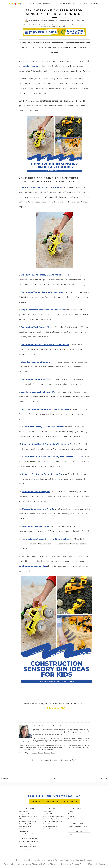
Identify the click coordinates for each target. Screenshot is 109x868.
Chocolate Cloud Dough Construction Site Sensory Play (48, 444)
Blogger (102, 864)
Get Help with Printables (50, 814)
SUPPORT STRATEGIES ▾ (81, 3)
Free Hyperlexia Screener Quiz (27, 821)
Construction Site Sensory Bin (35, 379)
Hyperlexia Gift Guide (25, 826)
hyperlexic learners (31, 66)
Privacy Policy (47, 824)
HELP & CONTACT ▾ (52, 6)
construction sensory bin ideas (33, 566)
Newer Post (4, 779)
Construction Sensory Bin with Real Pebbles (43, 427)
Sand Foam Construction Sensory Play (39, 392)
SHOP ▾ (41, 6)
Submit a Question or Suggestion (53, 821)
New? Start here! (23, 811)
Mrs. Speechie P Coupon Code (27, 844)
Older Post (105, 779)
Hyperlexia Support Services (27, 824)
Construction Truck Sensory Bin (35, 327)
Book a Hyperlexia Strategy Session (53, 816)
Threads (53, 753)
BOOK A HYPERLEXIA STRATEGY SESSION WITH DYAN (54, 801)
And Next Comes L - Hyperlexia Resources (46, 860)
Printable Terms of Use (50, 829)
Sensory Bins (55, 760)
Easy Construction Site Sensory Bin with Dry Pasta (46, 409)
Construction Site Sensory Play (37, 492)
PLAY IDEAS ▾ (32, 6)
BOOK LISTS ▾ (96, 3)
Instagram (34, 753)
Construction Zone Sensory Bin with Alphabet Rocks (45, 275)
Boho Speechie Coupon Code (27, 847)
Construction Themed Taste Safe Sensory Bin (42, 292)
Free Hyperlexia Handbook (26, 814)
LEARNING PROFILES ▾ (64, 3)
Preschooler (44, 760)
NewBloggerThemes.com (50, 864)
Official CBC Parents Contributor (78, 826)
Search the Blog (23, 831)
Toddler (75, 760)
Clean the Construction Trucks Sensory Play (42, 474)
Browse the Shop (24, 829)
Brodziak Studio (18, 864)
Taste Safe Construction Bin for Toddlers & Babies (46, 539)
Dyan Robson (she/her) (57, 726)
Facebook (47, 753)
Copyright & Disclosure (50, 826)
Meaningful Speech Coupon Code (28, 842)
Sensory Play (66, 760)
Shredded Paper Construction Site (37, 362)
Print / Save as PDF (56, 708)
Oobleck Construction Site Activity (38, 509)
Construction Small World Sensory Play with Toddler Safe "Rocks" (53, 457)
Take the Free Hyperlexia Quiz (52, 819)
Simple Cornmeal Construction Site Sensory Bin (43, 310)
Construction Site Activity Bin (36, 526)
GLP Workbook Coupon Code (27, 849)
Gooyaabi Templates (80, 864)
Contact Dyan (47, 811)
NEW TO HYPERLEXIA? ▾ (46, 3)
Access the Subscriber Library (27, 834)
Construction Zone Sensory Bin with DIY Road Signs (45, 345)
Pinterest (41, 753)
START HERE (32, 3)
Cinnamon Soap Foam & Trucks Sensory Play (42, 187)
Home (55, 779)
